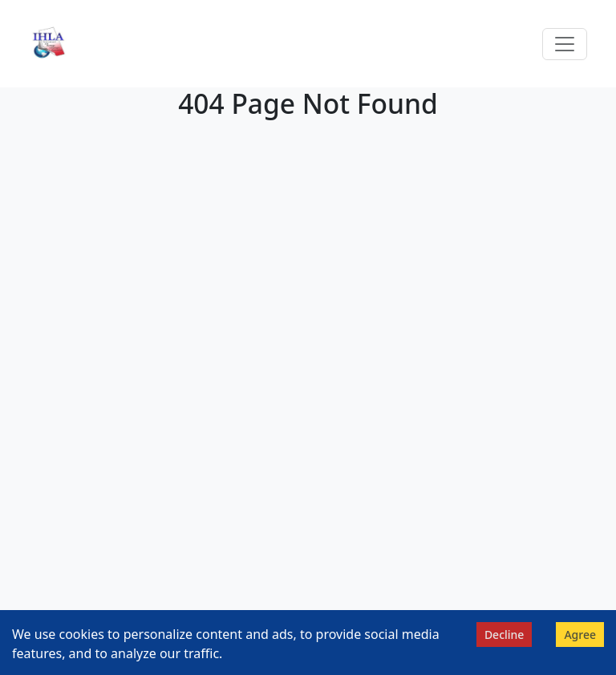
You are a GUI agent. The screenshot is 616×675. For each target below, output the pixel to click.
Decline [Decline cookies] (505, 635)
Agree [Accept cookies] (580, 635)
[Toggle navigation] (565, 44)
